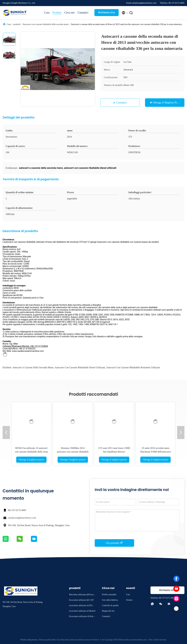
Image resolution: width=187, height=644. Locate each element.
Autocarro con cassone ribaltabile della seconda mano (45, 24)
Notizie (129, 600)
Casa (47, 13)
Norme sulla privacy (29, 640)
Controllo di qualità (110, 605)
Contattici (83, 13)
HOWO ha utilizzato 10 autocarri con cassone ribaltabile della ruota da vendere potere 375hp (31, 452)
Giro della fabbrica (110, 600)
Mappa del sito (108, 611)
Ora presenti (114, 543)
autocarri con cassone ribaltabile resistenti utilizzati (133, 367)
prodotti (17, 24)
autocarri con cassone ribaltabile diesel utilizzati (80, 367)
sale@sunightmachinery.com (22, 518)
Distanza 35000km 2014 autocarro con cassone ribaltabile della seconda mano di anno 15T (73, 452)
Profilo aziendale (109, 595)
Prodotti (57, 13)
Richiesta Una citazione (106, 13)
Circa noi (69, 13)
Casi (128, 595)
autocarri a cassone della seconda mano (33, 367)
